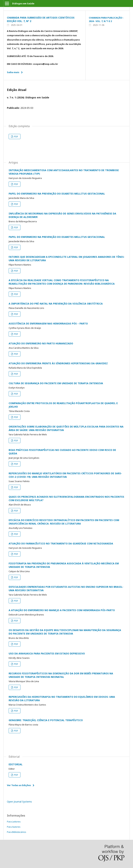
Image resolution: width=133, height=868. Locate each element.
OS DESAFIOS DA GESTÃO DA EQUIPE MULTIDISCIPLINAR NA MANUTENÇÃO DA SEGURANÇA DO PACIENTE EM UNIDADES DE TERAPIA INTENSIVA (65, 632)
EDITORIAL (16, 764)
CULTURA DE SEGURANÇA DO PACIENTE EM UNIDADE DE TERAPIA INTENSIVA (56, 383)
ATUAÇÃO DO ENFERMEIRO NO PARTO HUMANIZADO (41, 343)
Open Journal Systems (19, 802)
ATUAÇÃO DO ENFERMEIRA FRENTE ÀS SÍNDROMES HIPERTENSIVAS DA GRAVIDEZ (58, 363)
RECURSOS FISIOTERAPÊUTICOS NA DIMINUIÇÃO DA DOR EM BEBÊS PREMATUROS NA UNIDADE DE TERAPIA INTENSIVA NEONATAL (61, 675)
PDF (16, 136)
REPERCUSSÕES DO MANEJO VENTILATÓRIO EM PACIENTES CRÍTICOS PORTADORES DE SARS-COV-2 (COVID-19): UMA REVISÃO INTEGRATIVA (65, 475)
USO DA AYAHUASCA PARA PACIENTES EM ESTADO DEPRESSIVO (47, 653)
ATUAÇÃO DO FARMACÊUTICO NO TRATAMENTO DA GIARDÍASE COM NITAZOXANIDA (61, 543)
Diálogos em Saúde (23, 3)
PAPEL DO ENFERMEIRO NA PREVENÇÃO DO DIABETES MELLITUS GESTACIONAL (57, 194)
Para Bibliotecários (17, 832)
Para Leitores (14, 822)
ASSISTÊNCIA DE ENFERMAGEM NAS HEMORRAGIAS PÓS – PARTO (48, 323)
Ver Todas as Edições (19, 785)
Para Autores (14, 827)
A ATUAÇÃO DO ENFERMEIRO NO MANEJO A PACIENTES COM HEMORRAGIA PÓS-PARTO (62, 610)
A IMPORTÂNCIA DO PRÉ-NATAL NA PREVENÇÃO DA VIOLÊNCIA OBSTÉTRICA (56, 304)
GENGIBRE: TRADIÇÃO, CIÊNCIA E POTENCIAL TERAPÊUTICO (46, 720)
